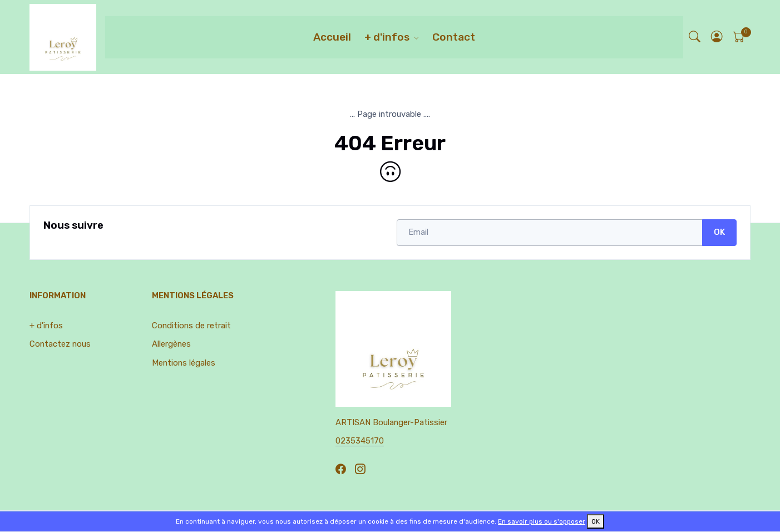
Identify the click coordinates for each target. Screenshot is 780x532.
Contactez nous (60, 344)
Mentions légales (184, 363)
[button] (717, 37)
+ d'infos (387, 37)
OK (719, 232)
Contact (454, 37)
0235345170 (360, 441)
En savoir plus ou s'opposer (542, 521)
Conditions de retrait (191, 326)
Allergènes (171, 344)
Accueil (332, 37)
